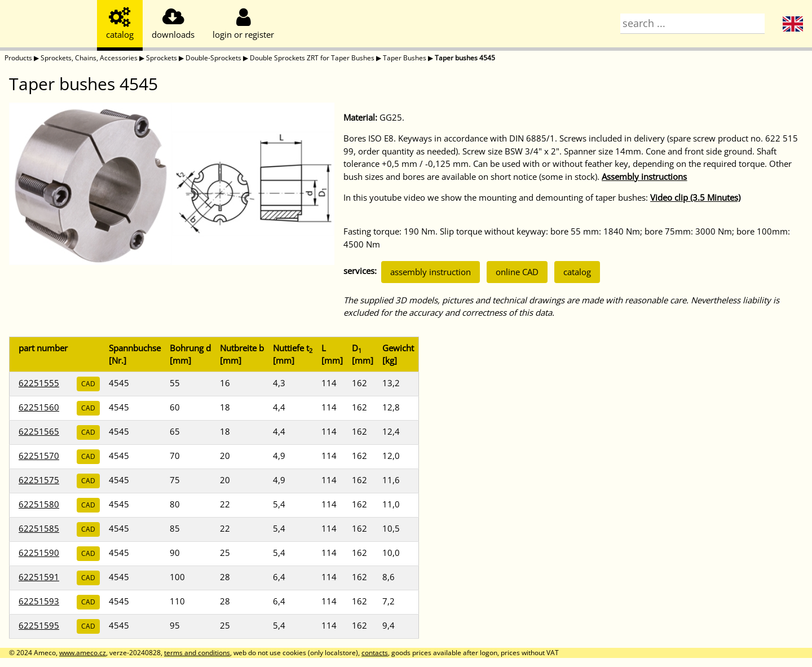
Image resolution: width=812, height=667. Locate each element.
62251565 (39, 431)
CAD (88, 384)
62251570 (39, 456)
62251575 (39, 480)
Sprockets (162, 58)
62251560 (39, 407)
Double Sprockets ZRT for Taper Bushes (312, 58)
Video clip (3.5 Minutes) (695, 197)
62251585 (39, 528)
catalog (577, 272)
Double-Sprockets (213, 58)
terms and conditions (197, 653)
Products (18, 58)
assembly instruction (431, 272)
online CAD (517, 272)
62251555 (39, 383)
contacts (375, 653)
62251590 (39, 553)
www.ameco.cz (83, 653)
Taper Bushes (405, 58)
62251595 (39, 625)
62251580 (39, 504)
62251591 (39, 577)
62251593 (39, 601)
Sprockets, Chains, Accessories (89, 58)
